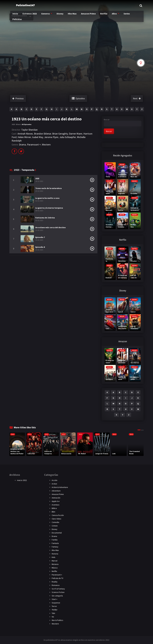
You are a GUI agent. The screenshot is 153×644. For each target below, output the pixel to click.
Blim (53, 512)
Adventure (56, 491)
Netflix (109, 15)
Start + (55, 599)
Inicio (17, 15)
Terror (54, 606)
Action (54, 484)
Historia (55, 554)
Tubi (53, 613)
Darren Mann (76, 134)
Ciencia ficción (58, 515)
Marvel (55, 561)
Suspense (56, 603)
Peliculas (19, 21)
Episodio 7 (40, 237)
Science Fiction (58, 592)
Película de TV (57, 578)
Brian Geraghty (60, 134)
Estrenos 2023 (32, 15)
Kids (54, 557)
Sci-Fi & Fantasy (58, 589)
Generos (49, 15)
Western (46, 145)
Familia (55, 540)
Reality (55, 582)
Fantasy (55, 547)
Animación (56, 498)
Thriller (55, 610)
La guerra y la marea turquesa (49, 208)
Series (133, 15)
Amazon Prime (94, 15)
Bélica (54, 508)
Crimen (55, 526)
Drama (22, 145)
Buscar (107, 120)
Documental (57, 533)
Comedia (55, 522)
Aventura (55, 505)
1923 (37, 178)
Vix (53, 617)
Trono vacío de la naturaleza (48, 188)
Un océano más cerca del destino (51, 227)
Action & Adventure (60, 487)
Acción (55, 480)
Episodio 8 (40, 247)
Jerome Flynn (51, 137)
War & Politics (57, 620)
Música (55, 568)
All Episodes (27, 124)
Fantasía (55, 543)
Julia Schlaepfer (68, 137)
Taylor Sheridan (29, 130)
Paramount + (34, 145)
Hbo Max (77, 15)
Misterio (55, 564)
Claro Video (56, 519)
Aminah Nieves (25, 134)
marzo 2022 (22, 480)
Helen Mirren (24, 137)
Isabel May (38, 137)
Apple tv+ (56, 501)
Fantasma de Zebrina (45, 218)
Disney (64, 15)
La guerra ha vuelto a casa (47, 198)
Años (120, 15)
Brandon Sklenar (43, 134)
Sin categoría (57, 596)
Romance (56, 585)
